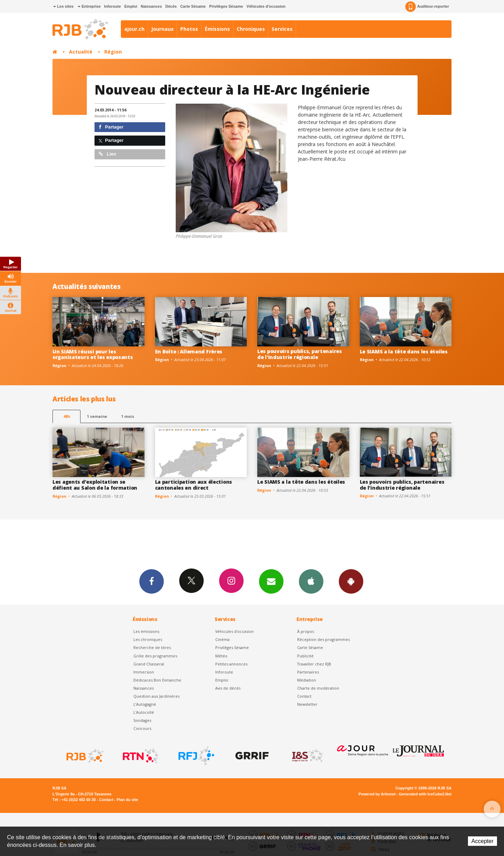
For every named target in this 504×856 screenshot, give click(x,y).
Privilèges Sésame (226, 6)
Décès (171, 6)
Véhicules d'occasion (266, 6)
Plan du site (127, 800)
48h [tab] (67, 416)
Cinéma (222, 639)
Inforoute (113, 6)
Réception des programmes (323, 639)
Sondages (142, 720)
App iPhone (311, 581)
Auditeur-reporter (427, 7)
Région (113, 52)
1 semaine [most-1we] (97, 416)
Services (282, 29)
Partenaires (308, 672)
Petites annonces (231, 664)
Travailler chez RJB (314, 664)
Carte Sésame (193, 6)
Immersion (144, 672)
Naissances (151, 6)
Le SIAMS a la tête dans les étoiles (404, 351)
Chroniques (251, 29)
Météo (221, 656)
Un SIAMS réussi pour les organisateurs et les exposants (93, 354)
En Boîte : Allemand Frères (189, 351)
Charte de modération (318, 688)
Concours (142, 728)
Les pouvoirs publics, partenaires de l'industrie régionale (300, 354)
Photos (189, 29)
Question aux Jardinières (156, 696)
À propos (306, 631)
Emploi (131, 6)
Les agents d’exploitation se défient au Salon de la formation (95, 485)
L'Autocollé (144, 712)
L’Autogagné (145, 704)
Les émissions (146, 631)
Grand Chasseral (149, 664)
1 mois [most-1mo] (128, 416)
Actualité (81, 52)
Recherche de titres (152, 647)
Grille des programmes (155, 656)
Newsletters (271, 581)
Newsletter (307, 704)
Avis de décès (228, 688)
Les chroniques (148, 639)
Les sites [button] (63, 6)
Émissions (217, 29)
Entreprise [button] (89, 6)
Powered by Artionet (377, 794)
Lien (107, 154)
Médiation (307, 680)
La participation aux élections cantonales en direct (194, 485)
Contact (304, 696)
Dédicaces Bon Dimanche (157, 680)
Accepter (482, 841)
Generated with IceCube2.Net (425, 794)
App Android (351, 581)
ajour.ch (134, 29)
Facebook (152, 581)
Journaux (162, 29)
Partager (111, 127)
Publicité (305, 656)
